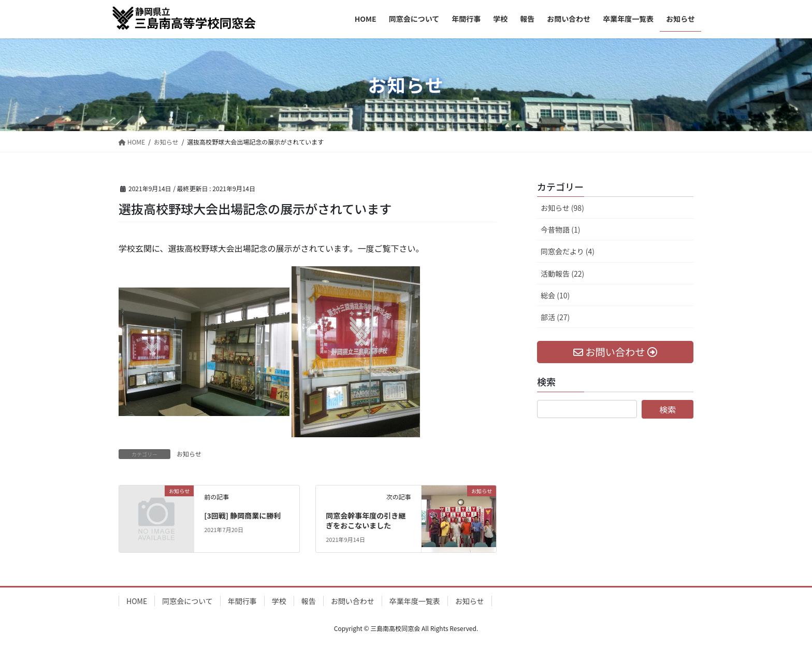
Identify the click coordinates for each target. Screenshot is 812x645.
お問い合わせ (353, 601)
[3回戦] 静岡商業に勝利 (242, 515)
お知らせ (189, 454)
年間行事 (242, 601)
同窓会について (187, 601)
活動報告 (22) (562, 274)
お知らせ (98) (562, 208)
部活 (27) (555, 317)
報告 (309, 601)
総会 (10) (555, 295)
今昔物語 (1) (560, 230)
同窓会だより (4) (568, 251)
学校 (279, 601)
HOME (137, 601)
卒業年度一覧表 (415, 601)
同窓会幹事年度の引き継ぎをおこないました (366, 521)
